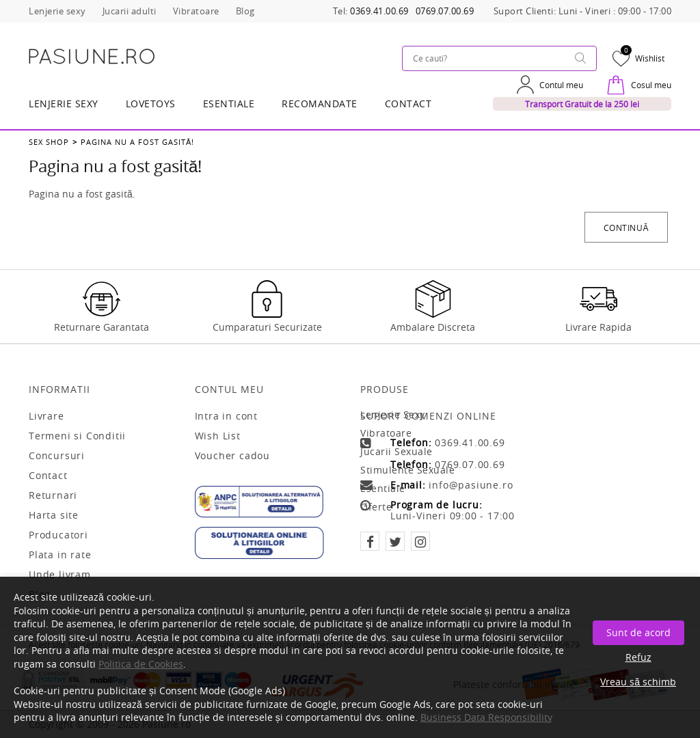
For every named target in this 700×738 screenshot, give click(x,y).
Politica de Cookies (141, 664)
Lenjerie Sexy (64, 104)
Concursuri (57, 456)
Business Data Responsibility (486, 717)
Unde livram (60, 575)
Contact (408, 104)
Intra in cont (226, 416)
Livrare (46, 416)
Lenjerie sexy (393, 414)
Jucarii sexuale (396, 451)
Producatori (58, 535)
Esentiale (229, 104)
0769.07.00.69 (445, 11)
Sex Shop (49, 142)
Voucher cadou (232, 456)
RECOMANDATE (320, 104)
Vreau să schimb (638, 682)
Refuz (638, 657)
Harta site (54, 515)
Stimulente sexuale (407, 470)
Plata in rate (60, 555)
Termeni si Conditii (77, 436)
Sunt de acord (638, 632)
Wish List (218, 436)
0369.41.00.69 (379, 11)
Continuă (626, 228)
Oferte (376, 507)
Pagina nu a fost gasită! (137, 142)
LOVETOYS (151, 104)
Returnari (53, 495)
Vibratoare (386, 433)
